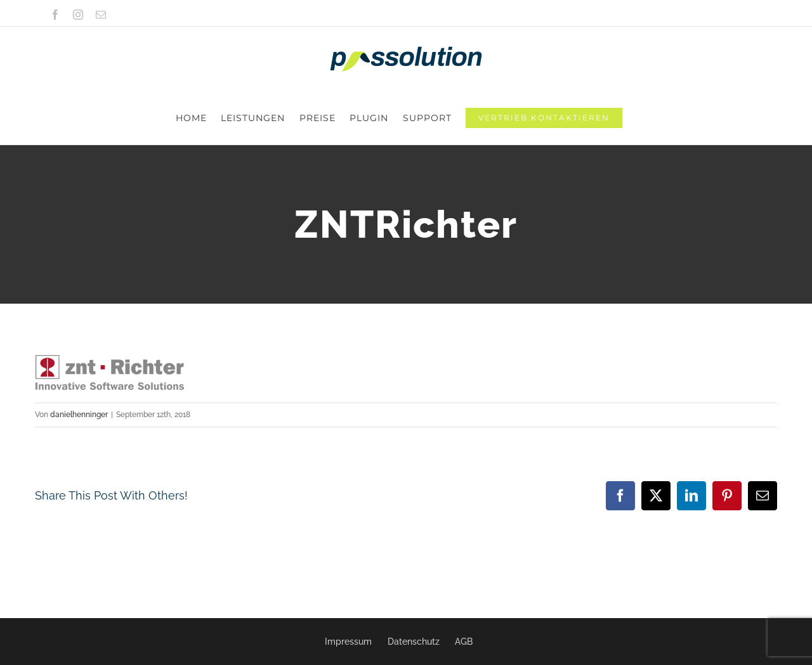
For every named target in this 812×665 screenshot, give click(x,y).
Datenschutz (414, 642)
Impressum (348, 642)
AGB (464, 642)
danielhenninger (79, 361)
